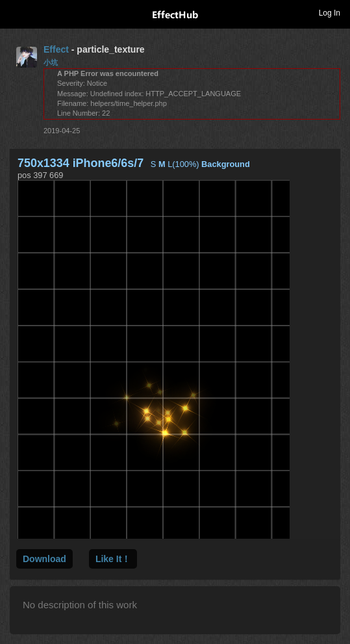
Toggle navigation (16, 12)
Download (44, 559)
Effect (56, 49)
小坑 (51, 62)
